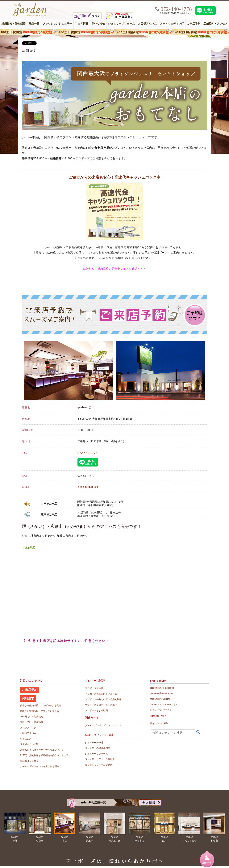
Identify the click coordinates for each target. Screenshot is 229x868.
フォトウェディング (172, 24)
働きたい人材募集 (159, 723)
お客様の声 (26, 739)
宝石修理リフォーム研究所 (99, 765)
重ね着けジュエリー (30, 761)
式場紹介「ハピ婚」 (30, 744)
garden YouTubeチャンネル (164, 705)
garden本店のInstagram (162, 693)
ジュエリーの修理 (94, 743)
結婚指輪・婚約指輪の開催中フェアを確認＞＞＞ (114, 269)
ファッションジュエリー (57, 24)
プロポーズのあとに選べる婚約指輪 (103, 699)
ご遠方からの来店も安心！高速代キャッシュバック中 (114, 177)
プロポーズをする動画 (96, 710)
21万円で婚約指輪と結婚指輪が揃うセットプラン (45, 755)
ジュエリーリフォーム (121, 24)
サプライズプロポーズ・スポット (102, 705)
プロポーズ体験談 (94, 688)
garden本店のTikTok (160, 699)
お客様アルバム (147, 24)
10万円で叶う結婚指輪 (32, 722)
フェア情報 (82, 24)
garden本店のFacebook (162, 688)
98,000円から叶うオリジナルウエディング (42, 750)
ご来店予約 (194, 24)
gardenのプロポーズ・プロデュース (103, 725)
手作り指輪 (98, 24)
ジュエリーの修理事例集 (98, 748)
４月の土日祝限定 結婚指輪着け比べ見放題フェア (114, 32)
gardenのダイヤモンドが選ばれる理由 (40, 766)
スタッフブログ (28, 728)
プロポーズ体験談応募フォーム (101, 694)
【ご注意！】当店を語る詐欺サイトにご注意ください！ (66, 641)
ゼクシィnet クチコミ (161, 710)
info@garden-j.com (89, 487)
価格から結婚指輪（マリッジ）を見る (40, 711)
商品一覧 (34, 24)
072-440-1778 (87, 453)
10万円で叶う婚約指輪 (32, 717)
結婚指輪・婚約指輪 (14, 24)
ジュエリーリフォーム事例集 (100, 759)
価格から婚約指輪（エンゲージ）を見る (41, 705)
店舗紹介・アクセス (215, 24)
